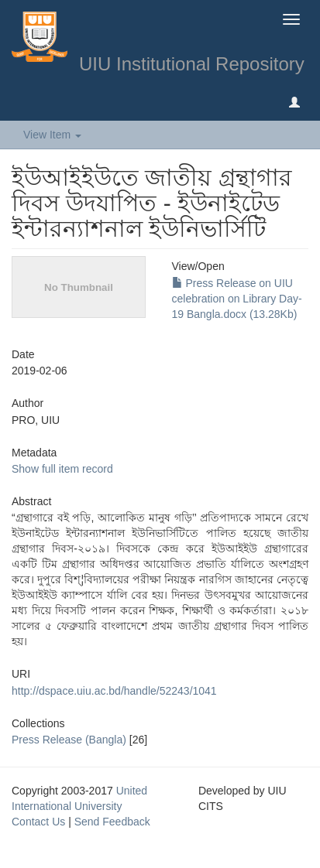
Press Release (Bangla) (69, 740)
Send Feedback (112, 822)
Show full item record (62, 469)
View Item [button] (52, 135)
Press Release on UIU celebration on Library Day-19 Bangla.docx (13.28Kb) (237, 299)
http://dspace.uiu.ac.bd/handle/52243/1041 (114, 691)
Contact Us (38, 822)
